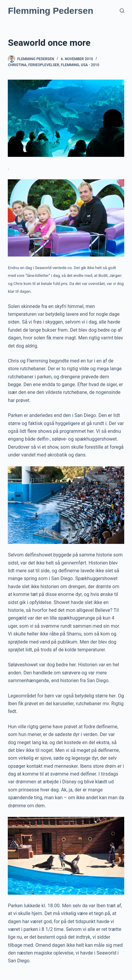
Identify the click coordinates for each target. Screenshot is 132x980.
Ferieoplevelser (44, 65)
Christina (17, 65)
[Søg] (122, 11)
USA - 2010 (90, 65)
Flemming (70, 65)
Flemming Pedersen (50, 11)
